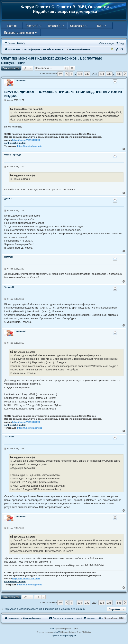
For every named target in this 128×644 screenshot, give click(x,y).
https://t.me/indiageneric (30, 146)
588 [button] (119, 74)
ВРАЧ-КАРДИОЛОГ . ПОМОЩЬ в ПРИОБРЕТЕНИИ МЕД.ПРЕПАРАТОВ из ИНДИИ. (63, 94)
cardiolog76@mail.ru (15, 143)
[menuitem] (21, 43)
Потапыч (9, 257)
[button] (60, 74)
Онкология (77, 26)
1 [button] (71, 74)
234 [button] (102, 74)
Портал (12, 26)
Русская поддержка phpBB (64, 636)
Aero (52, 629)
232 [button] (87, 74)
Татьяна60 (9, 287)
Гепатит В (54, 26)
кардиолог (21, 81)
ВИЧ (100, 26)
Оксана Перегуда (13, 155)
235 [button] (109, 74)
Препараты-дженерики (19, 33)
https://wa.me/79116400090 (26, 140)
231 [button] (80, 74)
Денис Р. (8, 199)
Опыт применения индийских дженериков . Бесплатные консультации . (52, 60)
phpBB (57, 632)
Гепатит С (32, 26)
